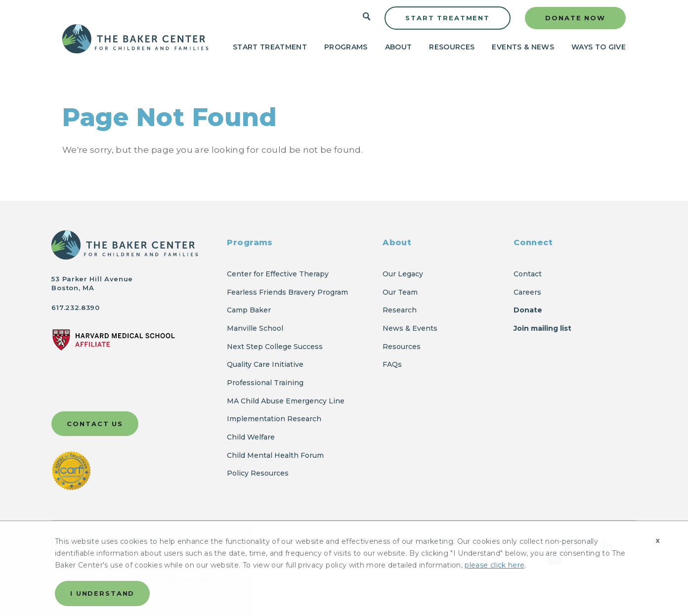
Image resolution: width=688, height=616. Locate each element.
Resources (452, 47)
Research (400, 310)
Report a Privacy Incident (164, 545)
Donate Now (575, 18)
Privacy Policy (77, 545)
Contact (528, 274)
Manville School (255, 328)
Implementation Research (274, 419)
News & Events (410, 328)
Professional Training (265, 383)
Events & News (523, 47)
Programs (346, 47)
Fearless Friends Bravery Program (287, 292)
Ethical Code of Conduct (270, 545)
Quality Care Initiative (265, 364)
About (399, 47)
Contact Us (95, 424)
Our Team (400, 292)
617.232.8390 (75, 308)
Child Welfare (251, 437)
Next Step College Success (275, 347)
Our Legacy (403, 274)
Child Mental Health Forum (276, 455)
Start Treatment (448, 18)
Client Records (79, 560)
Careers (527, 292)
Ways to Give (599, 47)
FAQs (392, 364)
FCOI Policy (349, 545)
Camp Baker (249, 310)
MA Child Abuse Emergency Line (286, 401)
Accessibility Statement (427, 545)
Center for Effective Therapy (278, 274)
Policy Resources (258, 473)
